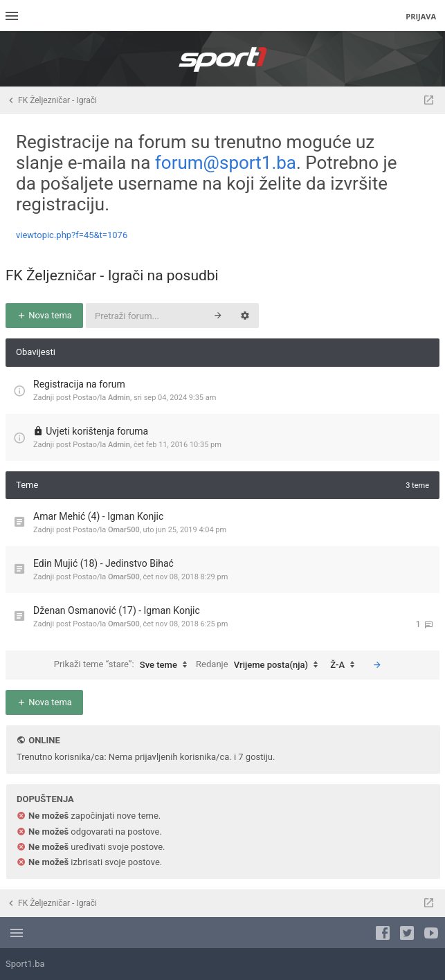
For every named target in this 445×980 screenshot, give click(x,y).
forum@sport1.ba (226, 163)
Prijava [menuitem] (421, 16)
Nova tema (44, 315)
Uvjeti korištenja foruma (97, 431)
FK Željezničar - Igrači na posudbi (112, 275)
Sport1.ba (25, 964)
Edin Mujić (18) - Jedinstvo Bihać (103, 563)
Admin (119, 398)
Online (44, 740)
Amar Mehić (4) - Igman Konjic (98, 516)
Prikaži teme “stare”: (124, 665)
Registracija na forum (79, 384)
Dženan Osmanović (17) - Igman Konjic (117, 610)
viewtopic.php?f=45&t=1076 (72, 235)
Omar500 (124, 530)
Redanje (260, 665)
